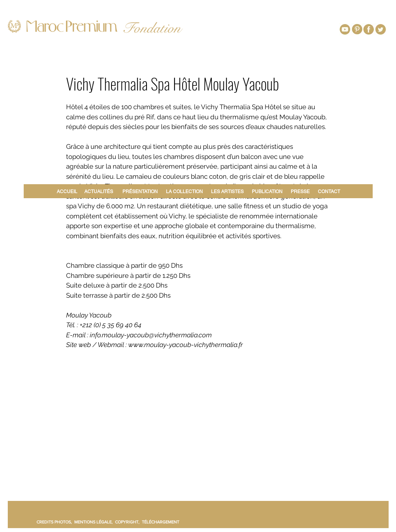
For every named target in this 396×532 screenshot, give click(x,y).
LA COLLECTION (184, 192)
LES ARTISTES (227, 192)
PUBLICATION (267, 192)
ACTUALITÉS (99, 192)
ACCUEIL (68, 192)
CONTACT (329, 192)
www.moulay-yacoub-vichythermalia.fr (186, 345)
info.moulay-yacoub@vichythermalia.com (151, 335)
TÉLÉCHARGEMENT (160, 522)
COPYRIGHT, (128, 522)
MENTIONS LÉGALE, (95, 522)
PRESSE (300, 192)
